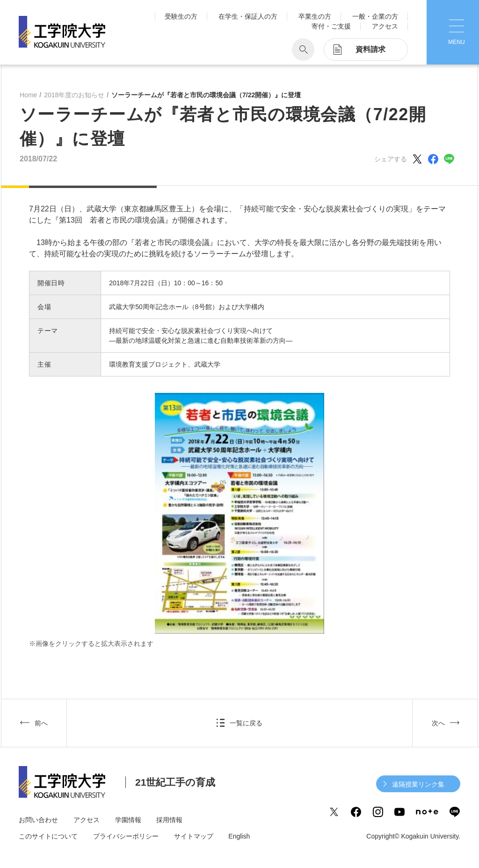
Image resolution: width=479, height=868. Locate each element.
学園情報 (128, 820)
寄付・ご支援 (331, 26)
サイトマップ (194, 836)
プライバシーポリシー (126, 836)
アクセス (385, 26)
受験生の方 (181, 16)
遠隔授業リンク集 (418, 784)
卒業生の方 (315, 16)
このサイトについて (48, 836)
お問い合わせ (38, 820)
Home (28, 95)
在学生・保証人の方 (248, 16)
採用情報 (169, 820)
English (239, 836)
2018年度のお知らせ (74, 95)
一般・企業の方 (375, 16)
